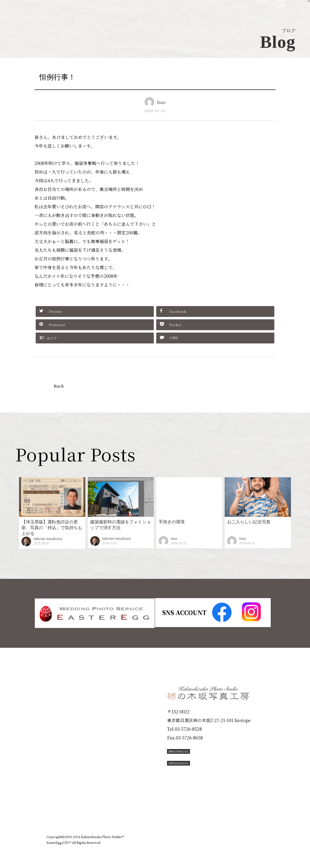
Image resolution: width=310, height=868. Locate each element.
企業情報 (199, 811)
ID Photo (61, 704)
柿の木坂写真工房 (44, 9)
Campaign (62, 756)
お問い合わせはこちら (203, 772)
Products (60, 721)
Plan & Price (66, 686)
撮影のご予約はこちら (203, 750)
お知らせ (221, 811)
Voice (55, 773)
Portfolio (60, 738)
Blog (54, 790)
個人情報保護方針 (250, 811)
